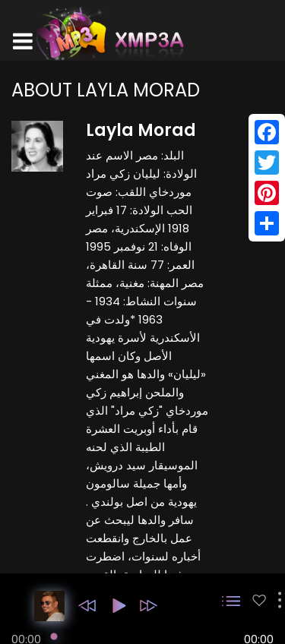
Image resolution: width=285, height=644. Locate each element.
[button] (87, 606)
